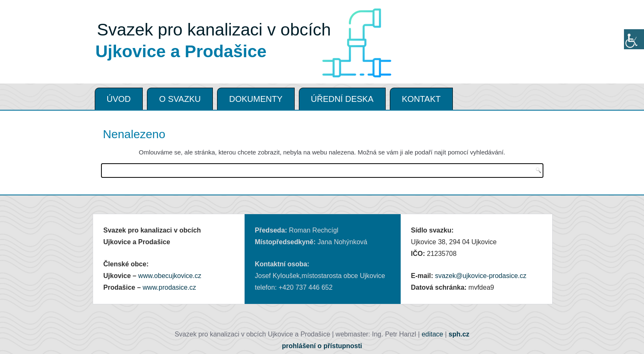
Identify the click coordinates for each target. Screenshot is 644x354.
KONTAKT (421, 99)
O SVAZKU (180, 99)
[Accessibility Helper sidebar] (634, 39)
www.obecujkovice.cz (170, 276)
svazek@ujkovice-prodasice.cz (481, 276)
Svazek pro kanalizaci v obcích (214, 30)
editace (432, 334)
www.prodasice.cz (169, 287)
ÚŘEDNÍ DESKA (342, 99)
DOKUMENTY (256, 99)
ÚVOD (119, 99)
